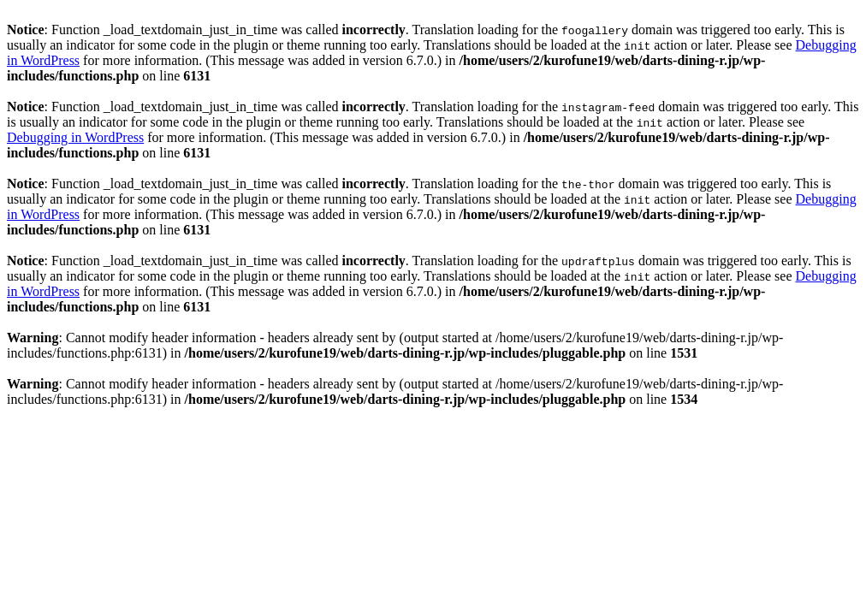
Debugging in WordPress (75, 137)
